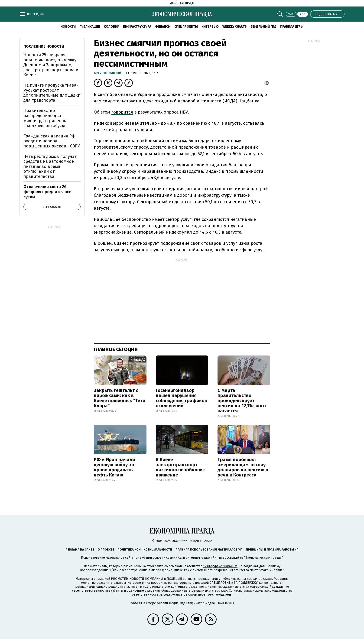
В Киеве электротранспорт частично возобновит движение (180, 467)
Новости (68, 27)
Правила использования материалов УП (209, 549)
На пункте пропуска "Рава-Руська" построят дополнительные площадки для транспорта (52, 93)
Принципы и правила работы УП (272, 549)
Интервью (210, 27)
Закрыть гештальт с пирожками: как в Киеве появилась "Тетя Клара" (119, 398)
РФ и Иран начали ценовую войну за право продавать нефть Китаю (114, 467)
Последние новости (44, 46)
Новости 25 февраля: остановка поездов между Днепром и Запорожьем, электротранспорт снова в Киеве (51, 65)
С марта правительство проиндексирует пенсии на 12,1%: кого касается (242, 401)
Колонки (112, 27)
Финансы (163, 27)
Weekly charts (235, 27)
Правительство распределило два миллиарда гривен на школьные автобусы (45, 118)
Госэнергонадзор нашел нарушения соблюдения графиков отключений (181, 398)
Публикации (90, 27)
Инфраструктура (137, 27)
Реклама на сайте (80, 549)
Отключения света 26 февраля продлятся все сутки (47, 192)
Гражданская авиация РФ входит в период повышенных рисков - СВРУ (52, 141)
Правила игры (292, 27)
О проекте (106, 549)
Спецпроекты (186, 27)
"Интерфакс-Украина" (220, 566)
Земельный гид (263, 27)
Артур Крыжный (108, 73)
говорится (122, 112)
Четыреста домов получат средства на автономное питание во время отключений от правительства (50, 166)
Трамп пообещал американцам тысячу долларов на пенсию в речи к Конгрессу (243, 467)
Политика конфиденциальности (145, 549)
